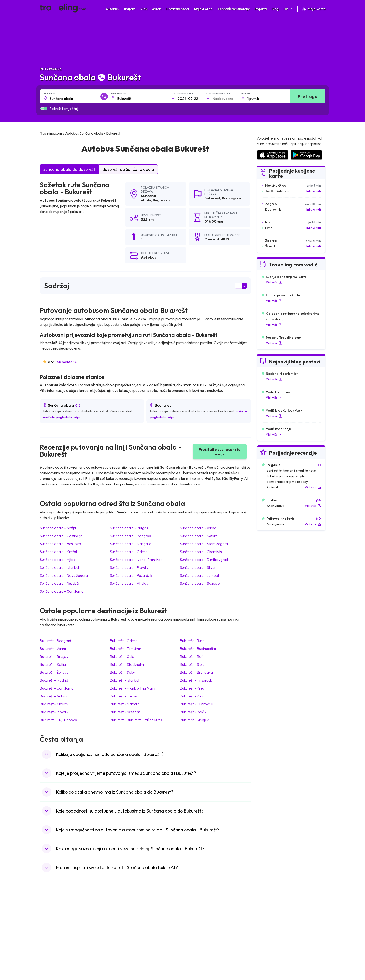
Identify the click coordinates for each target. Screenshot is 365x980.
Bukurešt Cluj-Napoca (58, 720)
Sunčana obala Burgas (129, 528)
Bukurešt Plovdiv (54, 712)
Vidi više (274, 282)
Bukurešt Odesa (124, 641)
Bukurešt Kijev (192, 688)
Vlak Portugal (195, 926)
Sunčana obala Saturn (199, 536)
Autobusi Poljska (125, 931)
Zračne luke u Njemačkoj (274, 931)
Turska (47, 946)
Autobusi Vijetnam (127, 936)
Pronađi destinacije (234, 9)
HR (288, 9)
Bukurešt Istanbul (124, 680)
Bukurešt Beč (191, 656)
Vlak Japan (193, 916)
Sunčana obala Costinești (61, 536)
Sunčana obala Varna (198, 528)
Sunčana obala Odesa (129, 552)
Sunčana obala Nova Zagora (64, 575)
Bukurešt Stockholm (127, 664)
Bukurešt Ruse (192, 641)
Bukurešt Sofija (53, 664)
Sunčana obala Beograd (130, 536)
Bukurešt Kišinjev (194, 720)
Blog (275, 9)
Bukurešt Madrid (54, 680)
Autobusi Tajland (125, 941)
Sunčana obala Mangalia (130, 544)
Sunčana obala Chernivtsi (201, 552)
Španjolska (50, 921)
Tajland (47, 955)
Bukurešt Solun (123, 672)
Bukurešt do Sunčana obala (128, 169)
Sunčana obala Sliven (198, 567)
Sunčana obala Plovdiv (129, 567)
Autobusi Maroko (126, 926)
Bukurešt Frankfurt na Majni (132, 688)
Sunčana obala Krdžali (59, 552)
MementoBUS (68, 362)
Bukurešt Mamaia (125, 704)
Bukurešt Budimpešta (198, 649)
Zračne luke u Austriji (271, 946)
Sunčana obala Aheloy (129, 583)
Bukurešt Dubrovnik (196, 704)
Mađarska (49, 916)
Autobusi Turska (125, 946)
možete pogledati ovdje (61, 417)
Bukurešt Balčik (193, 712)
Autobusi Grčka (125, 950)
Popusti (261, 9)
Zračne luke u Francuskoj (275, 926)
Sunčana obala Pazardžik (131, 575)
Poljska (47, 950)
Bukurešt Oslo (122, 656)
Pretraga (308, 96)
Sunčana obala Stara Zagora (204, 544)
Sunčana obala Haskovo (60, 544)
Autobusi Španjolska (128, 921)
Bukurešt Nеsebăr (125, 712)
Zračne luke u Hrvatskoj (274, 916)
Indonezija (49, 960)
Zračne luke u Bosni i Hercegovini (281, 960)
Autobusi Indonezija (128, 960)
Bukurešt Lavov (123, 696)
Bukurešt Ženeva (54, 672)
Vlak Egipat (193, 921)
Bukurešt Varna (53, 649)
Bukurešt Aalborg (55, 696)
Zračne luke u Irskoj (270, 941)
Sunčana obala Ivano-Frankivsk (136, 560)
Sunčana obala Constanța (62, 591)
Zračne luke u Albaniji (272, 950)
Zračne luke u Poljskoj (272, 955)
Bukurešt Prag (192, 696)
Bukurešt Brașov (54, 656)
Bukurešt (212, 198)
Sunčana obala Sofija (58, 528)
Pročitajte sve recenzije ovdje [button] (220, 452)
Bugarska (161, 200)
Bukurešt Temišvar (125, 649)
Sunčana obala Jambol (199, 575)
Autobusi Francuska (128, 955)
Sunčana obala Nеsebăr (60, 583)
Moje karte (313, 9)
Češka (46, 941)
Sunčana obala (148, 198)
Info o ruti (314, 191)
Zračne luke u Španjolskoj (275, 921)
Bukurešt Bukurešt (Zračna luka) (136, 720)
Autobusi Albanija (126, 916)
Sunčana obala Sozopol (200, 583)
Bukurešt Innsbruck (196, 680)
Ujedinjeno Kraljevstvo (58, 936)
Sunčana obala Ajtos (57, 560)
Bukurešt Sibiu (192, 664)
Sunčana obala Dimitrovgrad (204, 560)
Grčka (46, 931)
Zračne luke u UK (269, 936)
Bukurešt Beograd (55, 641)
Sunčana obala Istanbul (59, 567)
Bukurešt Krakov (54, 704)
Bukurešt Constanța (57, 688)
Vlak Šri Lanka (195, 931)
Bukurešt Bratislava (196, 672)
